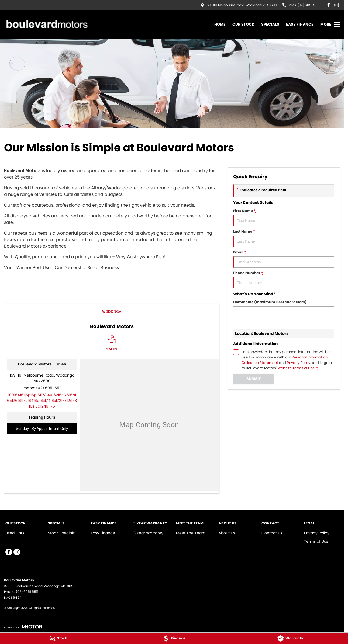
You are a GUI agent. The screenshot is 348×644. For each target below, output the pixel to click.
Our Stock (243, 24)
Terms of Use (316, 541)
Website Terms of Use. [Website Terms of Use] (296, 368)
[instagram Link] (337, 5)
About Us (227, 533)
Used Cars (15, 533)
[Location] (112, 344)
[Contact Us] (239, 5)
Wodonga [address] (112, 312)
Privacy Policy (317, 533)
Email (284, 259)
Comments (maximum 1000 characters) (284, 313)
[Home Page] (46, 24)
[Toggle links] (23, 627)
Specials (270, 24)
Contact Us (272, 533)
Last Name (284, 238)
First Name (284, 217)
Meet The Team (191, 533)
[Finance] (174, 638)
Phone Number (284, 279)
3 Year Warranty (148, 533)
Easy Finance (300, 24)
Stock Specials (61, 533)
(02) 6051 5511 (49, 388)
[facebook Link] (328, 5)
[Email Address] (42, 401)
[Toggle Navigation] (330, 25)
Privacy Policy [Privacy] (299, 363)
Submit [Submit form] (254, 379)
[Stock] (58, 638)
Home (220, 24)
